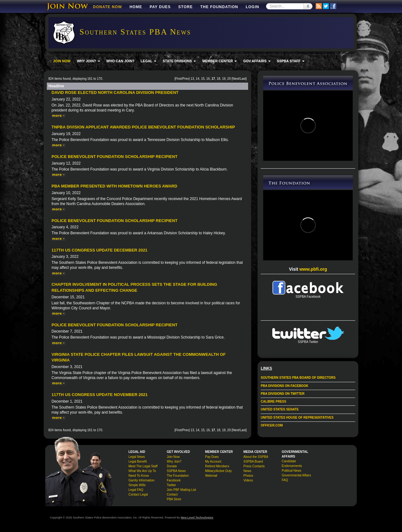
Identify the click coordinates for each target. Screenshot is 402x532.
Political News (291, 471)
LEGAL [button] (149, 61)
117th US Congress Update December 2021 (99, 250)
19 (224, 79)
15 (203, 79)
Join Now (173, 457)
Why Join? (174, 461)
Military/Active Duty (218, 471)
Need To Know (139, 476)
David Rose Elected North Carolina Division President (115, 92)
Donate (172, 466)
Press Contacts (254, 466)
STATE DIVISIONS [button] (179, 61)
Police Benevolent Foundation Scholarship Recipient (114, 157)
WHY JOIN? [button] (89, 61)
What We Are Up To (142, 471)
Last (243, 79)
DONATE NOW (107, 7)
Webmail (211, 476)
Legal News (137, 457)
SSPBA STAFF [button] (291, 61)
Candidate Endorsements (292, 464)
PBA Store (174, 499)
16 (208, 79)
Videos (248, 480)
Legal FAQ (136, 490)
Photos (248, 476)
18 (218, 79)
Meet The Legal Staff (143, 466)
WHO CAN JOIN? (120, 61)
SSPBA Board (253, 461)
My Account (213, 461)
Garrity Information (141, 480)
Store (186, 7)
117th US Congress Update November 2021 (100, 395)
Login (252, 7)
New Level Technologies (197, 518)
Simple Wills (137, 485)
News (247, 471)
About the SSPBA (256, 457)
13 (192, 79)
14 (197, 79)
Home (136, 7)
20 (229, 79)
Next (236, 79)
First (178, 79)
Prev (186, 79)
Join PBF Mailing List (181, 490)
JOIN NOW (62, 61)
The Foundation (219, 7)
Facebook (174, 480)
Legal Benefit (138, 461)
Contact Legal (138, 494)
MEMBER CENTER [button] (220, 61)
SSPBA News (176, 471)
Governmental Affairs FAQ (296, 478)
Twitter (171, 485)
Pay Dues (160, 7)
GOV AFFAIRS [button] (257, 61)
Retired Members (217, 466)
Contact (172, 494)
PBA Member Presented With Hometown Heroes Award (114, 186)
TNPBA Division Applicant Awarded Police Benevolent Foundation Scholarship (143, 127)
